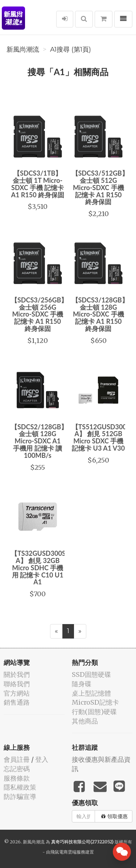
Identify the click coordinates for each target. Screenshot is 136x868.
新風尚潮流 (23, 50)
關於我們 (17, 674)
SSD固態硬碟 (91, 674)
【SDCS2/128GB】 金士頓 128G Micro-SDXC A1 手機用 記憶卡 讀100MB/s (39, 441)
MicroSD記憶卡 (95, 702)
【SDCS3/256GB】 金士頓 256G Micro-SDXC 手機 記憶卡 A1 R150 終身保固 (39, 314)
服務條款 (17, 778)
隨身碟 (82, 684)
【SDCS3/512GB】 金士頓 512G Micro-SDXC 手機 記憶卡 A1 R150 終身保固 (100, 187)
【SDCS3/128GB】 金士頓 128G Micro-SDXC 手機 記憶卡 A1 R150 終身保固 (100, 314)
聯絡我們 (17, 684)
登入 (42, 759)
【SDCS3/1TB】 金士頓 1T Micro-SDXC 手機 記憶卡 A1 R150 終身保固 (38, 184)
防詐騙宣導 (20, 797)
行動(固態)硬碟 (94, 712)
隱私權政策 (20, 787)
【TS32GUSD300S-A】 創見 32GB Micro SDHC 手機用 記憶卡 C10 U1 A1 (39, 568)
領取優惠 (114, 816)
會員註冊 (17, 759)
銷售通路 (17, 702)
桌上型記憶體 (91, 693)
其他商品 (85, 721)
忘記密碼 (17, 769)
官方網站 (17, 693)
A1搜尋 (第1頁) (71, 50)
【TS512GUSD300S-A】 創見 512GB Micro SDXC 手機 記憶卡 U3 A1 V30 (102, 437)
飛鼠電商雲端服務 (68, 852)
